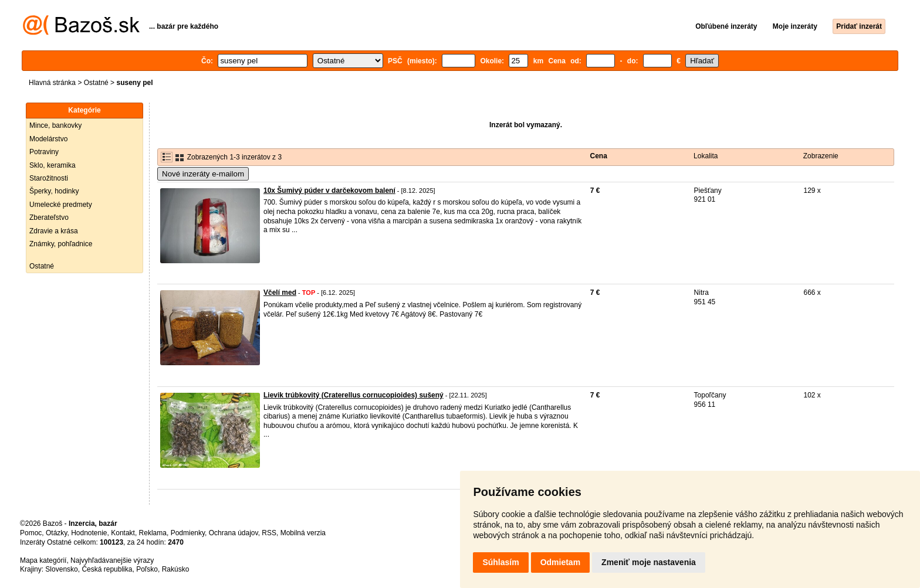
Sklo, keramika (53, 165)
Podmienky (188, 533)
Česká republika (107, 569)
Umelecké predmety (61, 205)
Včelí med (280, 293)
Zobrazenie (821, 156)
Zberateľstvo (49, 217)
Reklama (153, 533)
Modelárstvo (48, 139)
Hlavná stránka (52, 83)
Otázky (56, 533)
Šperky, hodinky (54, 191)
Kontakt (123, 533)
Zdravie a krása (54, 231)
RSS (269, 533)
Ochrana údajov (234, 533)
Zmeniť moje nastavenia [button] (649, 562)
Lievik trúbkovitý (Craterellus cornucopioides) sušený (354, 395)
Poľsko (147, 569)
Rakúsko (176, 569)
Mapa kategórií (43, 560)
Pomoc (31, 533)
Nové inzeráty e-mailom (203, 174)
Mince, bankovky (55, 125)
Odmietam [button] (560, 562)
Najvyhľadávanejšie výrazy (112, 560)
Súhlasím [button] (500, 562)
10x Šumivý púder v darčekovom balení (329, 191)
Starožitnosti (49, 178)
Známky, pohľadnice (61, 244)
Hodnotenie (89, 533)
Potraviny (44, 152)
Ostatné (96, 83)
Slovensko (61, 569)
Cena (599, 156)
